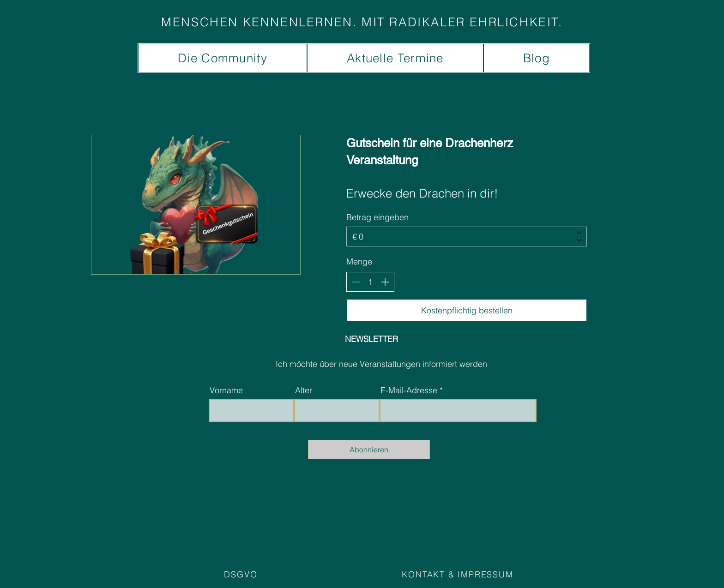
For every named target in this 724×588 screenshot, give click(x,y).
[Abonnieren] (369, 450)
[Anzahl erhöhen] (385, 282)
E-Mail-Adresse (409, 390)
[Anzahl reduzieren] (356, 282)
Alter (304, 390)
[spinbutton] (370, 282)
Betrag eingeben (377, 217)
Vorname (226, 390)
